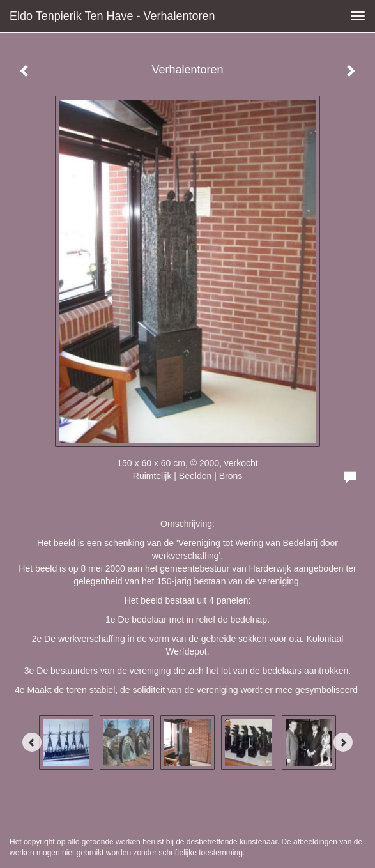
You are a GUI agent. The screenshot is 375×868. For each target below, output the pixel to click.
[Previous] (32, 742)
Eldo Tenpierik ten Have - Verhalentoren (112, 16)
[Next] (343, 742)
